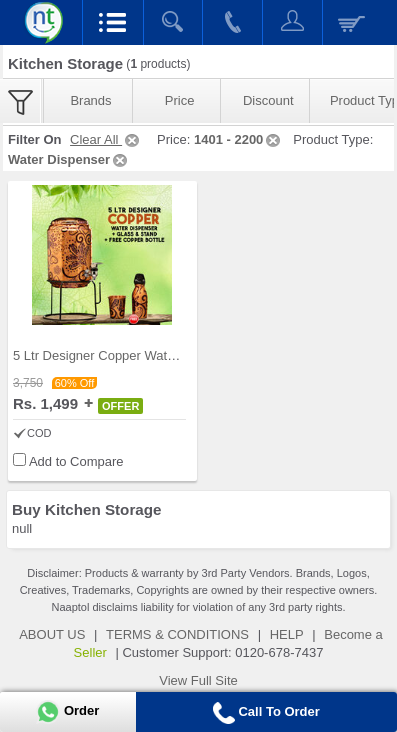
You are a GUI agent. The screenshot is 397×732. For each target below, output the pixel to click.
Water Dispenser (69, 159)
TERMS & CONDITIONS (177, 634)
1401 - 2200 (238, 139)
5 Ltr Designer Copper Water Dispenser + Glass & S (163, 355)
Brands (90, 100)
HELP (287, 634)
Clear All (106, 139)
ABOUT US (52, 634)
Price (180, 100)
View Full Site (198, 680)
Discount (268, 100)
